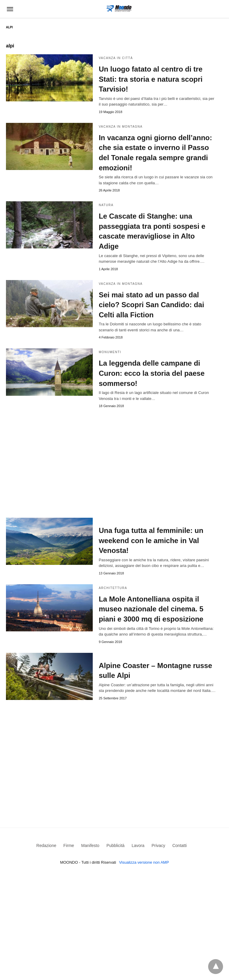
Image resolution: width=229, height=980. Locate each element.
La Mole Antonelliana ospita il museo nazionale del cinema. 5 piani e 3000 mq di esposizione (151, 609)
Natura (106, 205)
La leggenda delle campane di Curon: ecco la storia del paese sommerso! (152, 373)
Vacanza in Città (116, 58)
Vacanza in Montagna (121, 127)
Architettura (113, 588)
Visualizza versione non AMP (144, 862)
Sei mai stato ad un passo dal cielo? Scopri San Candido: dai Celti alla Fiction (151, 305)
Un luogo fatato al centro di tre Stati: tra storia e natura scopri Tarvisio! (151, 79)
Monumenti (110, 352)
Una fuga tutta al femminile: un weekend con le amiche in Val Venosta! (151, 540)
